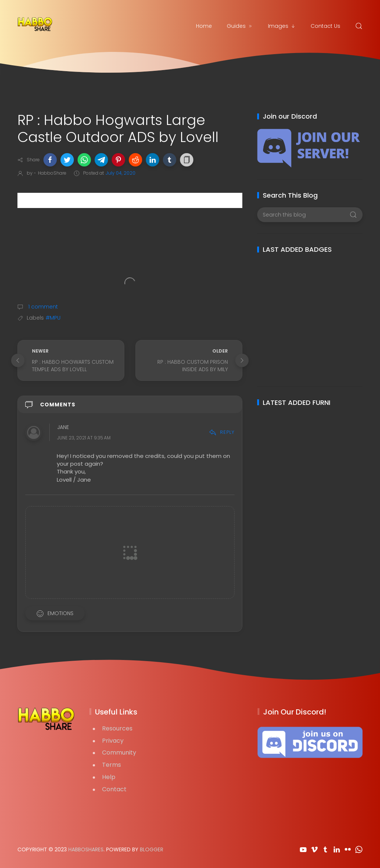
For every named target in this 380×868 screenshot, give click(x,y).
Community (119, 753)
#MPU (53, 318)
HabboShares (86, 849)
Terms (112, 765)
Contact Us (325, 26)
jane (63, 428)
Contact (114, 789)
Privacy (113, 741)
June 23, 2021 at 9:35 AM (84, 438)
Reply (222, 432)
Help (109, 777)
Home (204, 26)
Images (282, 26)
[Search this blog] (310, 215)
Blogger (152, 849)
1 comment (42, 307)
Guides (240, 26)
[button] (50, 160)
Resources (117, 728)
